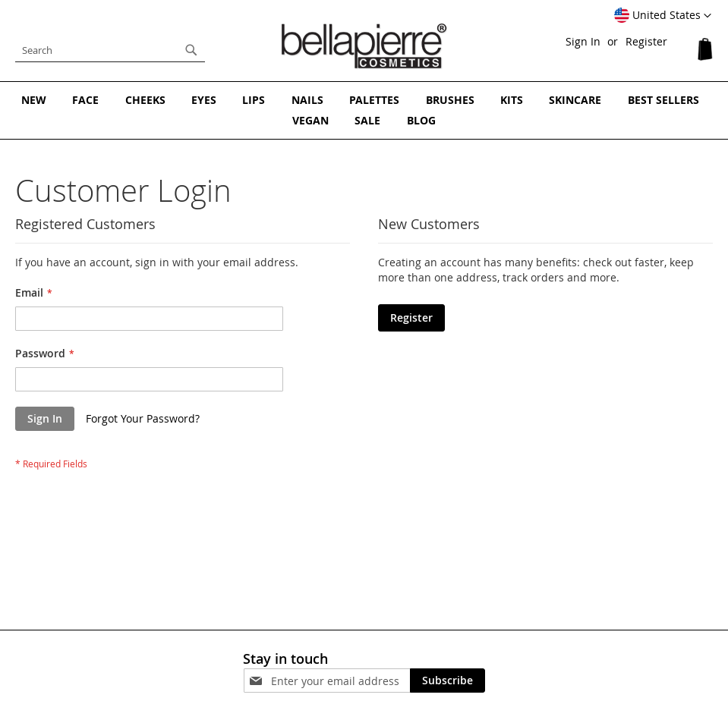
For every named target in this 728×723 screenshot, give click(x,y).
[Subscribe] (448, 681)
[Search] (191, 50)
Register (646, 41)
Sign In (583, 41)
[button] (663, 16)
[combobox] (110, 50)
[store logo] (364, 46)
